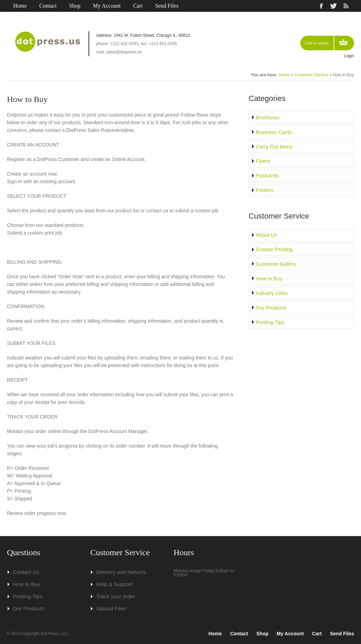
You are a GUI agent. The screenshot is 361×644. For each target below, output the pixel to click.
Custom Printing (275, 247)
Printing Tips (271, 318)
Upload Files (110, 609)
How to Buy (270, 276)
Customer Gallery (276, 261)
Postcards (268, 174)
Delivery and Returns (119, 572)
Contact (48, 6)
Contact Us (25, 572)
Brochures (268, 117)
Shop (75, 6)
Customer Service (312, 75)
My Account (107, 6)
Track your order (114, 596)
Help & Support (113, 584)
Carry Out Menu (275, 146)
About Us (267, 233)
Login (349, 56)
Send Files (167, 6)
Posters (265, 188)
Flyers (264, 160)
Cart (138, 6)
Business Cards (274, 132)
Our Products (271, 304)
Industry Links (272, 290)
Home (20, 6)
